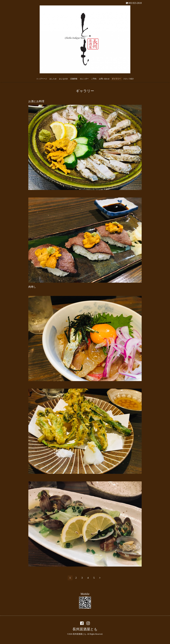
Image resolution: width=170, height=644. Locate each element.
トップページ (42, 79)
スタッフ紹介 (129, 79)
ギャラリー (116, 79)
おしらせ (53, 79)
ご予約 (94, 79)
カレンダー (84, 79)
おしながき (63, 79)
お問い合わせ (104, 79)
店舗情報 (74, 79)
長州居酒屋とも (85, 629)
